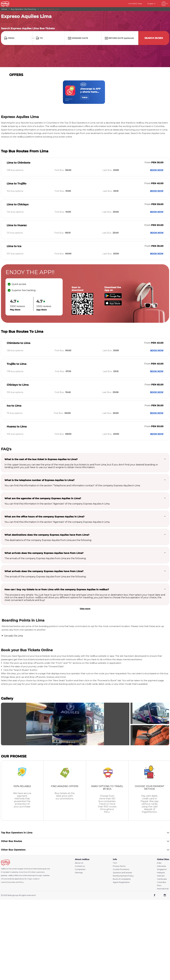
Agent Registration (121, 882)
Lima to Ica (14, 246)
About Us (79, 863)
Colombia (161, 882)
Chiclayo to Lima (18, 385)
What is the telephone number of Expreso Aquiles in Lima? (39, 480)
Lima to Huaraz (17, 225)
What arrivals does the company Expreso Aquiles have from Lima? (44, 553)
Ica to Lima (14, 406)
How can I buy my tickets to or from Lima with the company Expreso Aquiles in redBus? (57, 589)
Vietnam (161, 876)
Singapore (162, 869)
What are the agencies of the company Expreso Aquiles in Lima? (43, 498)
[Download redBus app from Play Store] (113, 298)
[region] (85, 92)
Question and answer (122, 873)
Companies (80, 869)
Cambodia (162, 879)
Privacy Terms (119, 866)
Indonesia (161, 866)
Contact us (80, 866)
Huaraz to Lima (17, 427)
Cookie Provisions (121, 869)
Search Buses (154, 38)
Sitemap (79, 873)
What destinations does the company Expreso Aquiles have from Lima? (47, 535)
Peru (159, 885)
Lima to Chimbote (18, 163)
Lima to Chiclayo (18, 204)
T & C (115, 863)
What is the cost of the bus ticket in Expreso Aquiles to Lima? (41, 459)
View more (85, 609)
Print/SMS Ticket (135, 4)
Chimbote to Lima (18, 343)
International (163, 889)
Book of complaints (122, 879)
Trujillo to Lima (17, 364)
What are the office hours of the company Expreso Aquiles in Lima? (44, 517)
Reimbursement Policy (123, 876)
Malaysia (161, 873)
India (159, 863)
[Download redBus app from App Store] (113, 305)
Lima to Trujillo (17, 184)
